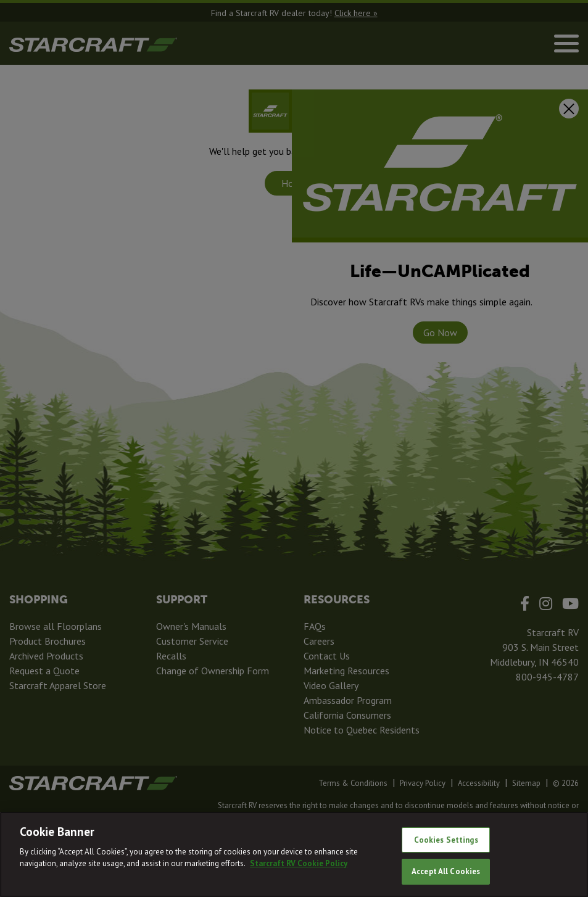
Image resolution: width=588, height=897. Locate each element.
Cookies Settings (446, 840)
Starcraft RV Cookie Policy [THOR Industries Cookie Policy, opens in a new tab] (299, 863)
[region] (294, 854)
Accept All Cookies (446, 871)
